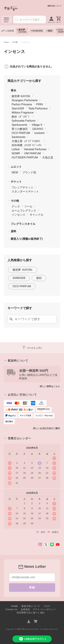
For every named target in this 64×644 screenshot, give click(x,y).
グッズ (16, 206)
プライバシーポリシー (44, 609)
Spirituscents (19, 125)
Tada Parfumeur (38, 108)
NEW (15, 172)
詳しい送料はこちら (50, 386)
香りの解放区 (20, 129)
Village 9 (37, 125)
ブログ (47, 606)
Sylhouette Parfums (24, 121)
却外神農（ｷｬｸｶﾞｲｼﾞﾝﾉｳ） (27, 145)
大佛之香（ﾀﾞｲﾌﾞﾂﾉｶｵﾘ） (27, 141)
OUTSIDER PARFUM (25, 157)
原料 (13, 231)
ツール (28, 206)
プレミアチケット (23, 187)
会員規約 (26, 609)
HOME (15, 606)
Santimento (19, 137)
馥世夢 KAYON (21, 96)
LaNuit (16, 149)
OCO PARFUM (21, 133)
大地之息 (48, 157)
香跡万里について (54, 6)
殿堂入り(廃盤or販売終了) (27, 239)
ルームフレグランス (24, 211)
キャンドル (37, 215)
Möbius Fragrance (23, 113)
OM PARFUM (33, 153)
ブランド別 (29, 172)
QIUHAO (38, 129)
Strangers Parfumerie (25, 100)
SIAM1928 (37, 31)
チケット (16, 182)
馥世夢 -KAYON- (23, 31)
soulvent (39, 133)
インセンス (18, 215)
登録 (32, 587)
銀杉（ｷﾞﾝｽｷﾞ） (21, 117)
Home (6, 42)
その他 (15, 42)
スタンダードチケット (25, 191)
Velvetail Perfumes (35, 149)
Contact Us (11, 609)
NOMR (16, 153)
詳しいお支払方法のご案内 (47, 428)
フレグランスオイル (23, 224)
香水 (13, 90)
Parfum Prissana (22, 104)
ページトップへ (32, 348)
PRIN (39, 104)
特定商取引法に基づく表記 (31, 613)
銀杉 (50, 31)
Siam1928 (18, 108)
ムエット (16, 167)
